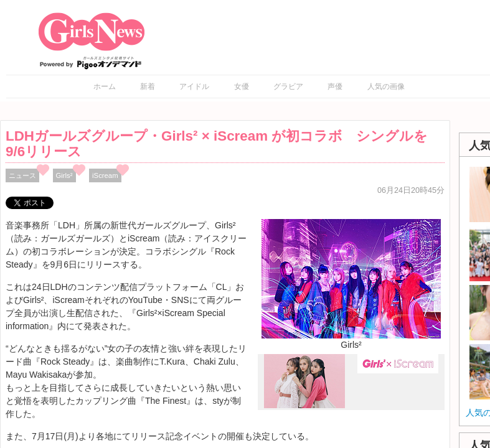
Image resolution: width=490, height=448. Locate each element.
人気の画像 (386, 86)
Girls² (64, 175)
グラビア (288, 86)
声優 (335, 86)
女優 (242, 86)
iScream (105, 175)
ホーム (105, 86)
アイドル (194, 86)
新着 (148, 86)
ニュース (22, 175)
